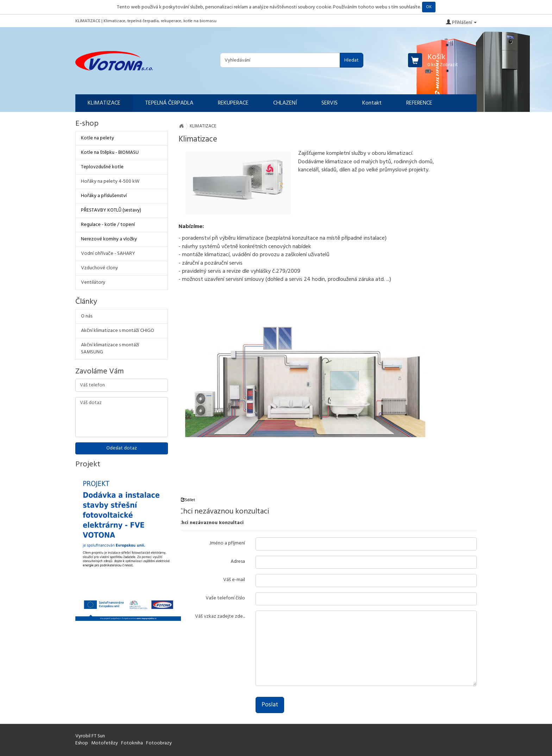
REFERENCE (419, 103)
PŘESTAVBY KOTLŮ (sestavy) (111, 210)
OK (429, 7)
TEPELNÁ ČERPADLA (169, 103)
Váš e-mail (234, 580)
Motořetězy (105, 743)
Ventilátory (93, 282)
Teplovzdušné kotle (102, 167)
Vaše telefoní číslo (225, 598)
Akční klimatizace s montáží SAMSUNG (110, 349)
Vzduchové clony (99, 268)
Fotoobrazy (159, 743)
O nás (87, 316)
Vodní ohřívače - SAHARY (108, 254)
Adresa (238, 561)
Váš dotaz (122, 417)
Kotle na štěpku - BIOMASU (110, 153)
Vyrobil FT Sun (90, 736)
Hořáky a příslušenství (104, 196)
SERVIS (330, 103)
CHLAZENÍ (285, 103)
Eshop (82, 743)
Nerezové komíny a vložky (109, 239)
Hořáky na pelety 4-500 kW (110, 181)
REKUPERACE (233, 103)
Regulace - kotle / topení (108, 225)
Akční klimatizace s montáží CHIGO (118, 331)
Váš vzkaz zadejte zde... (220, 616)
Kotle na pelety (98, 138)
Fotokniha (132, 743)
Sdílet (188, 500)
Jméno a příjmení (227, 543)
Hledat (352, 60)
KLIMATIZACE (104, 103)
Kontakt (372, 103)
